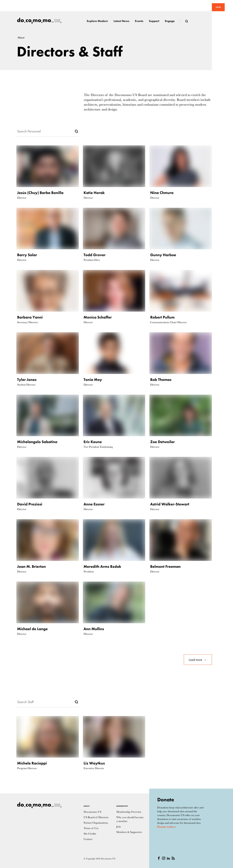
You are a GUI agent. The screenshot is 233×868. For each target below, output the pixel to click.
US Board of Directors (96, 817)
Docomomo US (92, 812)
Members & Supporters (129, 832)
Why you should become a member (130, 819)
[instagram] (164, 858)
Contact (88, 839)
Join (218, 7)
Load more (198, 660)
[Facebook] (159, 858)
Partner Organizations (96, 823)
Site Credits (90, 834)
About (21, 38)
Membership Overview (129, 812)
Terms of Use (91, 828)
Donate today (166, 827)
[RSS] (173, 858)
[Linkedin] (168, 858)
